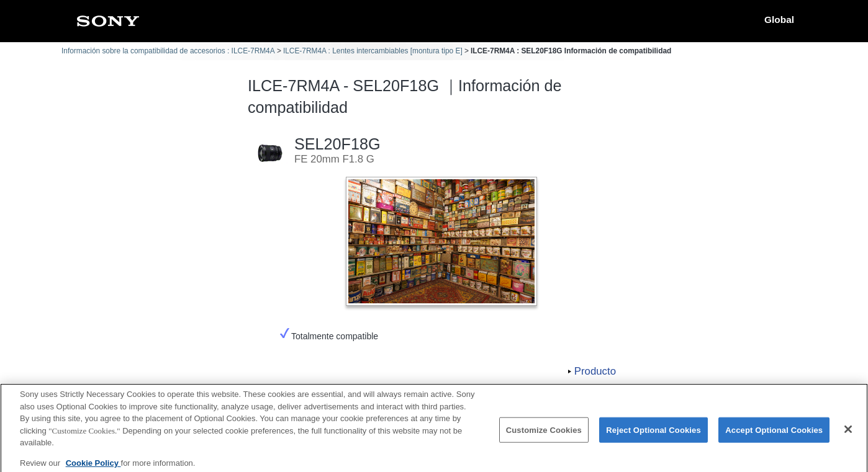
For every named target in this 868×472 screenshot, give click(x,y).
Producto (595, 371)
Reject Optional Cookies (653, 434)
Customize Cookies (544, 434)
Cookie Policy (93, 467)
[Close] (848, 434)
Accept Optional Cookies (774, 434)
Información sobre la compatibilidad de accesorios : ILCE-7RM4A (168, 51)
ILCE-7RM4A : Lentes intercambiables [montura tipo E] (373, 51)
